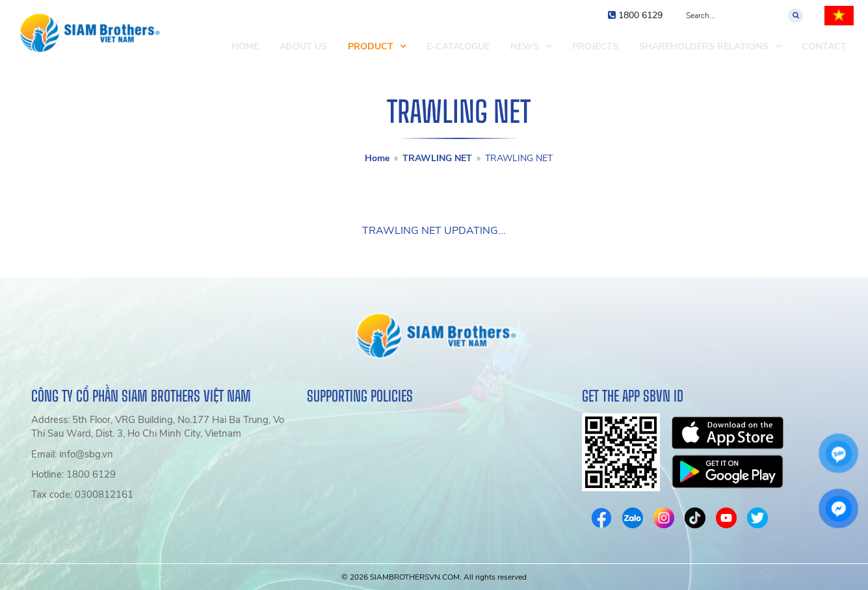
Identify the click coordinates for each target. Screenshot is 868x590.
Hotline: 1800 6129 (73, 474)
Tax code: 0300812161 (82, 494)
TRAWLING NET (437, 158)
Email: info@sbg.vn (72, 454)
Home (377, 158)
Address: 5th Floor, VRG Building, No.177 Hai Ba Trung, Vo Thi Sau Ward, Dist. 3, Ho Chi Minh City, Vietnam (158, 427)
